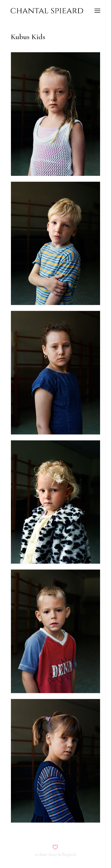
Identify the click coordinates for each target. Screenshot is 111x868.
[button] (97, 11)
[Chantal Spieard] (47, 11)
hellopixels (67, 854)
